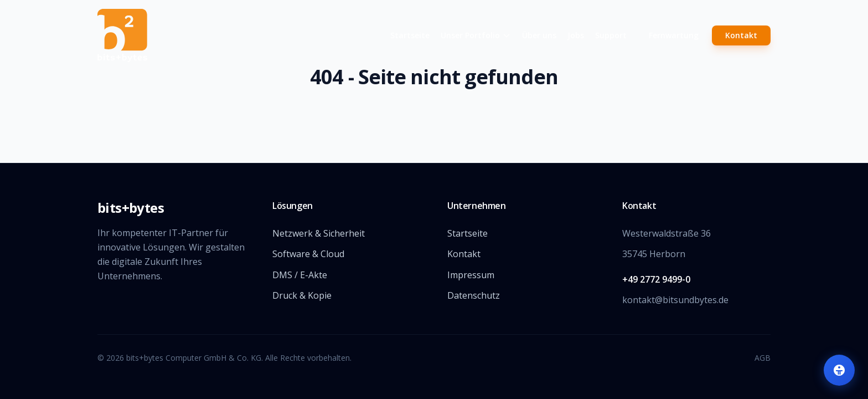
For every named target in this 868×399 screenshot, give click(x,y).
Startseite (410, 35)
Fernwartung (674, 35)
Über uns (539, 35)
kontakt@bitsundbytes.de (675, 300)
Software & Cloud (308, 254)
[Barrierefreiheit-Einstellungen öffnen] (839, 370)
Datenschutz (474, 295)
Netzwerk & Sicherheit (319, 233)
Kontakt (741, 35)
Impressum (471, 275)
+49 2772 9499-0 (656, 279)
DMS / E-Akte (300, 275)
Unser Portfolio (476, 35)
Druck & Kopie (302, 295)
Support (611, 35)
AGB (763, 358)
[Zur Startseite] (186, 35)
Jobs (576, 35)
